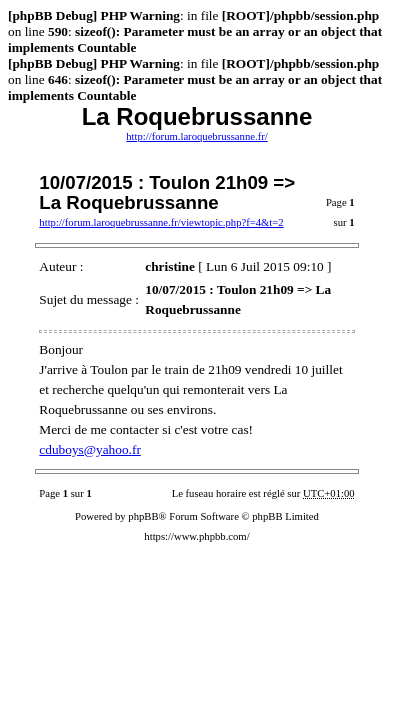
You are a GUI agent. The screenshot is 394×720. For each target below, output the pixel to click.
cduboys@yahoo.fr (89, 449)
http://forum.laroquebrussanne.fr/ (196, 136)
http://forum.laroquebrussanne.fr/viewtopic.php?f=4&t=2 (161, 222)
